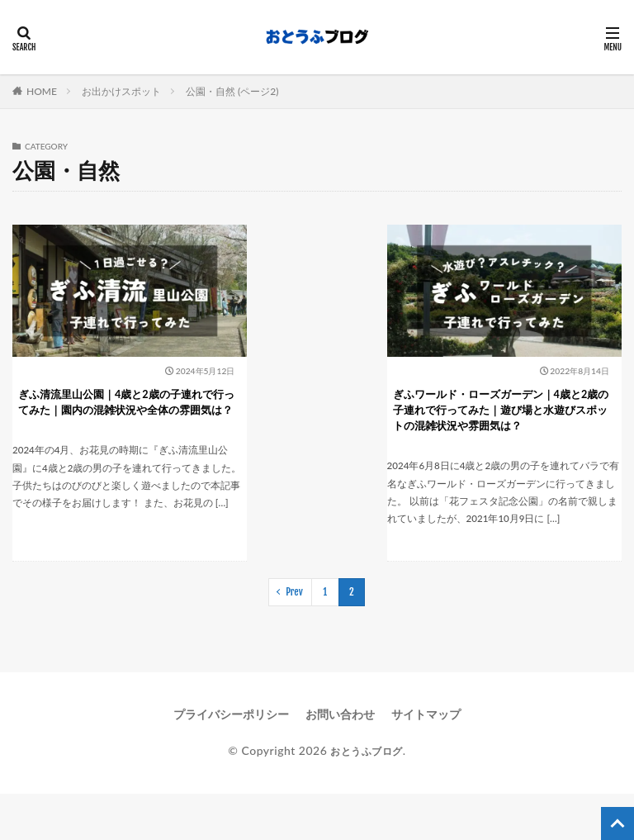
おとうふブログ (367, 796)
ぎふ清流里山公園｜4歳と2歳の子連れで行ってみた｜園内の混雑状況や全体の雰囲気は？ (100, 397)
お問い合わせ (340, 759)
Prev (294, 637)
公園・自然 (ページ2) (232, 91)
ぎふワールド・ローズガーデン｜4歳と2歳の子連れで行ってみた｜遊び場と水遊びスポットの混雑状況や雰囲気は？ (527, 397)
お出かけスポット (121, 91)
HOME (42, 91)
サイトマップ (426, 759)
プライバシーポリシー (231, 759)
